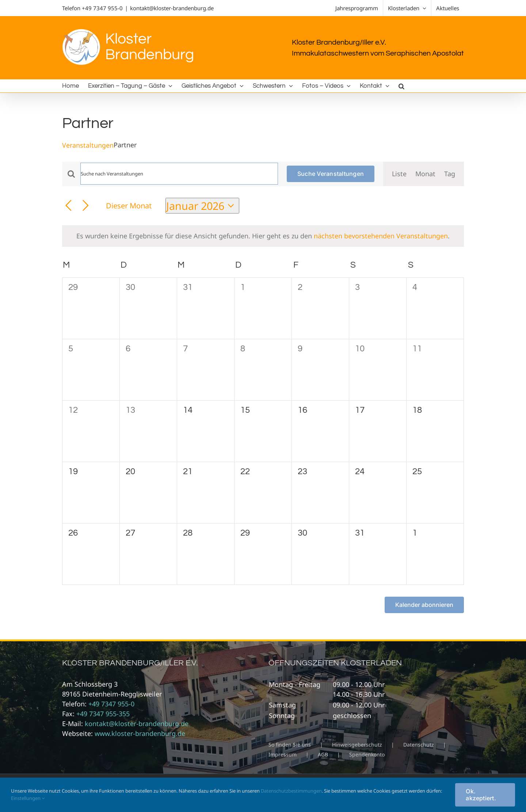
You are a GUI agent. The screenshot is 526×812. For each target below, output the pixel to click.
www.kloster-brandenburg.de (140, 733)
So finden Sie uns (290, 745)
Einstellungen (28, 798)
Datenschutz (419, 745)
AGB (323, 754)
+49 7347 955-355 (103, 714)
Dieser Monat (129, 205)
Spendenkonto (367, 754)
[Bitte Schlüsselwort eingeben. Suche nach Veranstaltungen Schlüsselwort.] (179, 174)
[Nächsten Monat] (86, 206)
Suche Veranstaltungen (331, 174)
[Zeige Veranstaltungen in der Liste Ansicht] (399, 174)
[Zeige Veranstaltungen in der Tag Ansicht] (450, 174)
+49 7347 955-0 (102, 8)
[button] (401, 86)
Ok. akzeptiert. (481, 795)
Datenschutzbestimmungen (291, 791)
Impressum (283, 754)
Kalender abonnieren (424, 605)
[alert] (263, 236)
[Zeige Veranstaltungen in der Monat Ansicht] (425, 174)
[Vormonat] (68, 206)
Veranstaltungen (88, 145)
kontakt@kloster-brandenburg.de (172, 8)
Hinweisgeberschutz (357, 745)
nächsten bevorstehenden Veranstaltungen (381, 236)
